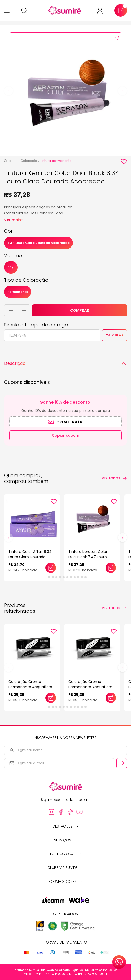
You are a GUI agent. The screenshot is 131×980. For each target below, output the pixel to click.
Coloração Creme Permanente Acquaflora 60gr (30, 687)
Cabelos (11, 161)
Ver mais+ (14, 220)
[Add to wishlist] (124, 162)
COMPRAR (80, 310)
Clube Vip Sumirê (65, 868)
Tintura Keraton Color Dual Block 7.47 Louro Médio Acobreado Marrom (92, 557)
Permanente (18, 292)
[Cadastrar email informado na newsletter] (122, 763)
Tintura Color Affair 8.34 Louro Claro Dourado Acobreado (30, 557)
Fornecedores (66, 882)
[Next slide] (122, 91)
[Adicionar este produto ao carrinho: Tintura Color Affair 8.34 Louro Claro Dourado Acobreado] (51, 568)
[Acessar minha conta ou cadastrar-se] (102, 11)
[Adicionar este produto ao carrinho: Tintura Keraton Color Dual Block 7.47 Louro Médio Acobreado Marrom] (111, 568)
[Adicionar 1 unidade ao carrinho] (25, 310)
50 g (11, 267)
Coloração (29, 161)
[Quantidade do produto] (18, 310)
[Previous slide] (9, 91)
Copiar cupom (65, 435)
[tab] (65, 33)
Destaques (65, 826)
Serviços (66, 840)
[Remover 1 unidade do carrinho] (10, 310)
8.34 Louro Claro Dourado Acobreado (38, 243)
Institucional (66, 854)
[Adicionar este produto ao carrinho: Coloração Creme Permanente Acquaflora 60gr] (51, 698)
